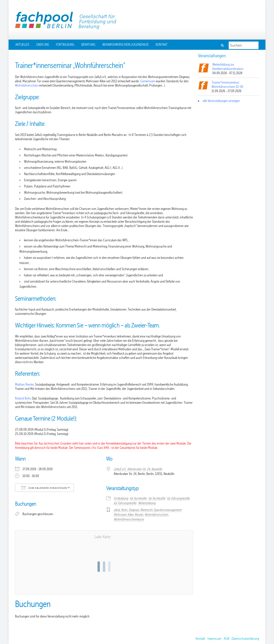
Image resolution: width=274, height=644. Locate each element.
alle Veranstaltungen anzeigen (221, 101)
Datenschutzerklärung (245, 639)
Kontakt (162, 45)
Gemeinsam (148, 81)
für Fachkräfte (138, 498)
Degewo (134, 510)
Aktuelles (22, 45)
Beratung (88, 45)
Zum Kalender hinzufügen (44, 488)
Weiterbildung (147, 503)
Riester (139, 515)
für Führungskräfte (178, 498)
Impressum (214, 639)
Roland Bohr (23, 398)
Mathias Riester (24, 385)
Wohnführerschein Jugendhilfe (126, 45)
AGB (226, 639)
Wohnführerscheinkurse (129, 519)
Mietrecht (146, 510)
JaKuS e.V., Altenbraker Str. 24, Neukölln (138, 469)
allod (117, 510)
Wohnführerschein (27, 85)
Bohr (124, 510)
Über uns (43, 45)
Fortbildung (65, 45)
